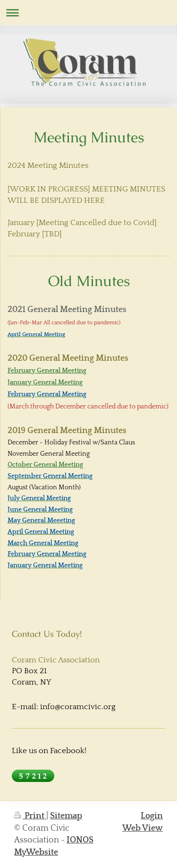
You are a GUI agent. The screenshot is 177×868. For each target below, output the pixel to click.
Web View (143, 828)
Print (30, 816)
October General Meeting (45, 465)
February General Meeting (47, 371)
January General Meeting (45, 382)
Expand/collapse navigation (88, 13)
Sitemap (66, 816)
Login (152, 816)
